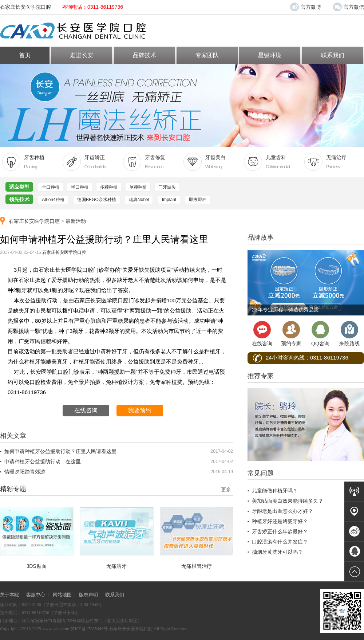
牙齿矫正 (90, 162)
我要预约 (140, 410)
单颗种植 (138, 187)
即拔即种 (198, 200)
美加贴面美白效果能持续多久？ (288, 501)
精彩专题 (13, 489)
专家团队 (207, 55)
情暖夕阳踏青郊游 (25, 472)
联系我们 (333, 55)
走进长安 (82, 55)
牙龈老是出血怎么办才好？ (282, 511)
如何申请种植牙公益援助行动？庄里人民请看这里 (60, 451)
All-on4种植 (53, 200)
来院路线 (349, 334)
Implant (169, 200)
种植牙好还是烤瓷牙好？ (280, 521)
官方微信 (349, 6)
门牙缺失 (167, 187)
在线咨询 (86, 410)
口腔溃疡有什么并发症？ (280, 542)
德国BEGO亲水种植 (97, 200)
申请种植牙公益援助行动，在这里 (43, 462)
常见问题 (261, 473)
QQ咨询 (320, 334)
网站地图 (62, 595)
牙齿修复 (151, 162)
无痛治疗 (332, 162)
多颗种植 (109, 187)
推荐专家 (261, 376)
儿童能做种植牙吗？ (275, 491)
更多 (226, 490)
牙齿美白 (211, 162)
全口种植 (51, 187)
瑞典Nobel (139, 200)
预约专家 (291, 334)
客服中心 (36, 595)
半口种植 (80, 187)
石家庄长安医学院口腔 (34, 221)
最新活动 (76, 221)
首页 (25, 55)
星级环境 (270, 55)
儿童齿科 (272, 162)
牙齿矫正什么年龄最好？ (280, 531)
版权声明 (88, 595)
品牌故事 (261, 237)
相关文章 (13, 436)
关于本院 (9, 595)
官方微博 (306, 7)
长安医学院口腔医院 (82, 31)
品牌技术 (145, 55)
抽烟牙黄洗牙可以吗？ (277, 552)
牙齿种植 (30, 162)
